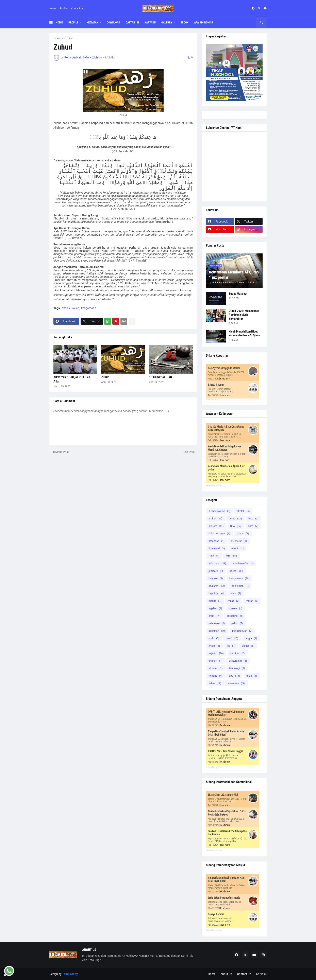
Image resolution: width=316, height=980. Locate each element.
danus (243, 533)
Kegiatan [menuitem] (93, 22)
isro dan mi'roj (243, 563)
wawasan (237, 683)
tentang (215, 676)
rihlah (214, 646)
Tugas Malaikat (238, 294)
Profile (64, 8)
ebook (238, 548)
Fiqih (214, 556)
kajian (76, 308)
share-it (215, 661)
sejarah (216, 653)
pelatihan (217, 631)
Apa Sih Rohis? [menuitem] (204, 22)
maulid (215, 601)
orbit (214, 616)
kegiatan (217, 586)
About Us (226, 974)
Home (53, 8)
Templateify (70, 974)
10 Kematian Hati (160, 377)
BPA (236, 526)
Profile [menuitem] (73, 22)
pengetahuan (242, 631)
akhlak (68, 38)
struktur (216, 668)
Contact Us (77, 8)
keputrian (217, 593)
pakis (237, 623)
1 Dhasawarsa (219, 511)
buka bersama (219, 533)
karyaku (216, 578)
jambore (216, 571)
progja (251, 638)
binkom (216, 526)
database (217, 541)
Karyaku (261, 974)
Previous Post (60, 452)
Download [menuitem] (113, 22)
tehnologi (237, 668)
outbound (235, 616)
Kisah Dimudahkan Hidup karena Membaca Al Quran (244, 334)
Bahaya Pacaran (216, 385)
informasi (217, 563)
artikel (215, 519)
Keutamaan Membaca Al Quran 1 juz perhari (234, 275)
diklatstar (239, 541)
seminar (237, 653)
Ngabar (215, 608)
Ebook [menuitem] (185, 22)
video (215, 683)
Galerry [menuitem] (167, 22)
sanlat (248, 646)
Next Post (189, 452)
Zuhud (105, 377)
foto (231, 556)
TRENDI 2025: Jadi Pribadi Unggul (225, 751)
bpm (253, 526)
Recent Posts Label (212, 399)
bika (253, 519)
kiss (236, 593)
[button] (53, 22)
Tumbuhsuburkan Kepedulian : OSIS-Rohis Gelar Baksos (227, 813)
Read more (225, 379)
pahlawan (217, 623)
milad (234, 601)
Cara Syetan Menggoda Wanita (224, 368)
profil (232, 638)
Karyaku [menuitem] (150, 22)
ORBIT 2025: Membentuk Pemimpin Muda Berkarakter (244, 315)
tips (234, 676)
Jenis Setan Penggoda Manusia (224, 898)
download (217, 548)
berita (235, 519)
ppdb (214, 638)
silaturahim (238, 661)
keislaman (240, 586)
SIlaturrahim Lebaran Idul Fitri (223, 795)
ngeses (235, 608)
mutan (252, 601)
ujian (252, 676)
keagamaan (89, 308)
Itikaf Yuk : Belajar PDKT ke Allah (72, 379)
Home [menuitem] (59, 22)
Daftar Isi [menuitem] (132, 22)
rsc (231, 646)
